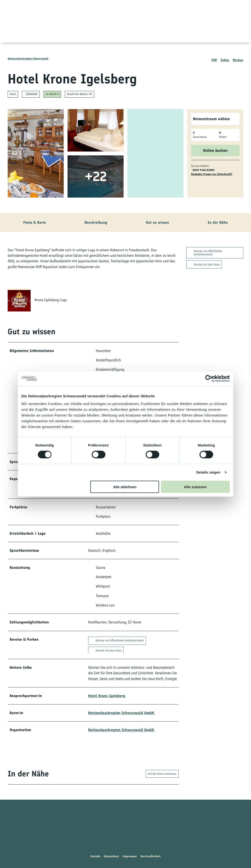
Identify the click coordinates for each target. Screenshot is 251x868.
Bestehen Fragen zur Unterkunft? (212, 174)
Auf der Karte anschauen (162, 774)
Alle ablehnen (125, 487)
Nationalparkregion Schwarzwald (28, 59)
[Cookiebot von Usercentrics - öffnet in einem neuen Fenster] (209, 379)
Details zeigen (208, 472)
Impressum (130, 856)
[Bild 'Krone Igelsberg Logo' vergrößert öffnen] (19, 300)
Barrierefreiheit (151, 856)
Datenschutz (111, 856)
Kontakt (95, 856)
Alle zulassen (195, 487)
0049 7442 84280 (203, 170)
